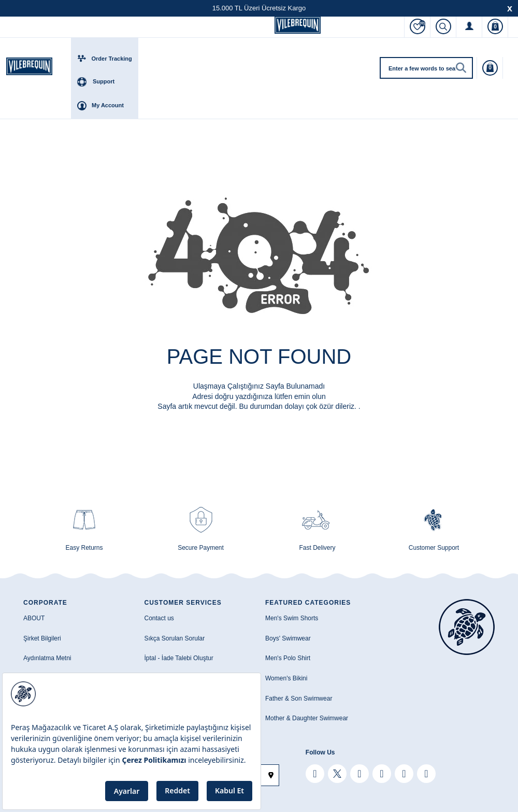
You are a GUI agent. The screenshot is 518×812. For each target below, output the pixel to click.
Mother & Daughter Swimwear (307, 718)
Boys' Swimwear (288, 638)
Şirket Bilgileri (42, 638)
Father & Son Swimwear (299, 699)
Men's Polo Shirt (288, 658)
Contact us (159, 618)
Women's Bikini (286, 678)
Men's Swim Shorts (292, 618)
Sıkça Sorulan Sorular (175, 638)
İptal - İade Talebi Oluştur (179, 658)
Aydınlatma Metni (47, 658)
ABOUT (34, 618)
